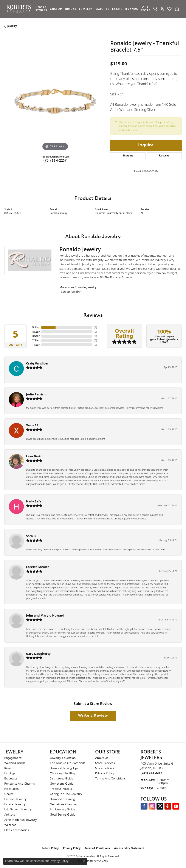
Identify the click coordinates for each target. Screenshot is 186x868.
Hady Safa (34, 501)
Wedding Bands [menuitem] (15, 763)
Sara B (31, 536)
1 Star (36, 345)
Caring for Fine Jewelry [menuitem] (66, 794)
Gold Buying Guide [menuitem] (63, 815)
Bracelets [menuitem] (11, 779)
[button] (155, 9)
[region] (55, 101)
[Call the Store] (151, 773)
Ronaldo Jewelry (59, 213)
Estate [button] (117, 9)
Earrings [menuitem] (10, 774)
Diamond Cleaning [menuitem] (62, 799)
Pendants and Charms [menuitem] (20, 784)
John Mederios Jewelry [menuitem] (21, 820)
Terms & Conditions (98, 848)
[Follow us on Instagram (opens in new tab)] (152, 806)
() (95, 327)
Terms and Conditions (110, 779)
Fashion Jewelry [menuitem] (15, 799)
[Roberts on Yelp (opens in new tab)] (168, 806)
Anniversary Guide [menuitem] (62, 810)
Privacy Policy (105, 774)
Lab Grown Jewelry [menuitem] (18, 810)
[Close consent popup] (84, 861)
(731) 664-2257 (55, 161)
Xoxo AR (32, 425)
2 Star (36, 340)
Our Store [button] (146, 9)
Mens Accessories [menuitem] (17, 830)
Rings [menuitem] (8, 768)
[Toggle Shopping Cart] (177, 9)
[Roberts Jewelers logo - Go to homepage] (20, 9)
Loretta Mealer (38, 567)
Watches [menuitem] (10, 825)
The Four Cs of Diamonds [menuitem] (67, 763)
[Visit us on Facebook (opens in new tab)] (144, 806)
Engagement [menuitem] (13, 758)
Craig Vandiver (37, 363)
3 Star (36, 336)
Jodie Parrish (36, 394)
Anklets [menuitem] (10, 815)
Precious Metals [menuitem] (61, 789)
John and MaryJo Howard (45, 615)
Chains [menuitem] (9, 794)
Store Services (105, 763)
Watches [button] (103, 9)
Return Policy (50, 848)
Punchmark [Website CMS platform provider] (101, 861)
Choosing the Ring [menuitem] (62, 774)
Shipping (128, 156)
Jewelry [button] (86, 9)
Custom (56, 9)
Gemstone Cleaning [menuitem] (64, 804)
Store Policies (105, 768)
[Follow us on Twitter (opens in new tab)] (160, 806)
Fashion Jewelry (70, 292)
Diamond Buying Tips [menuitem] (64, 768)
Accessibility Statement (129, 848)
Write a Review (93, 716)
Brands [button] (132, 9)
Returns (164, 156)
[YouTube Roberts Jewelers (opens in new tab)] (176, 806)
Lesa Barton (35, 456)
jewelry (12, 26)
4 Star (36, 332)
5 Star (36, 327)
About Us (102, 758)
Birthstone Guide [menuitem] (61, 779)
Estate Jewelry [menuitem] (15, 804)
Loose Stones (41, 9)
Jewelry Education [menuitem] (63, 758)
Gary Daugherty (38, 654)
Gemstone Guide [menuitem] (62, 784)
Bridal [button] (71, 9)
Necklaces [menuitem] (12, 789)
